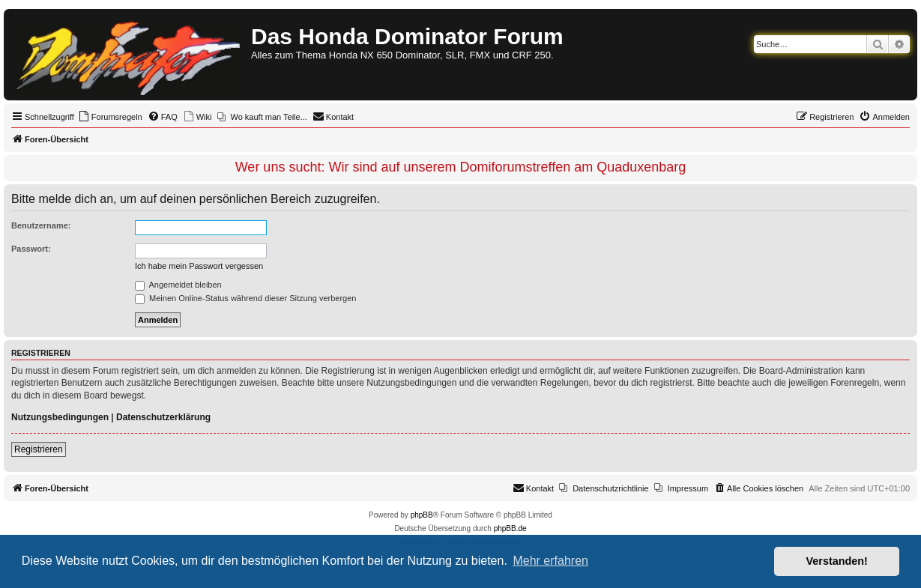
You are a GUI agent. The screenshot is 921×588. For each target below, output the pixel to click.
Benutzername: (41, 225)
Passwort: (31, 249)
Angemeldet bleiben (178, 285)
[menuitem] (110, 117)
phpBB (422, 515)
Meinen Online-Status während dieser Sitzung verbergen (245, 298)
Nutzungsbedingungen (60, 417)
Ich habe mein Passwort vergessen (199, 266)
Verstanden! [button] (837, 561)
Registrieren (39, 449)
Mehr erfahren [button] (550, 561)
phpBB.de (510, 528)
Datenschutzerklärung (163, 417)
